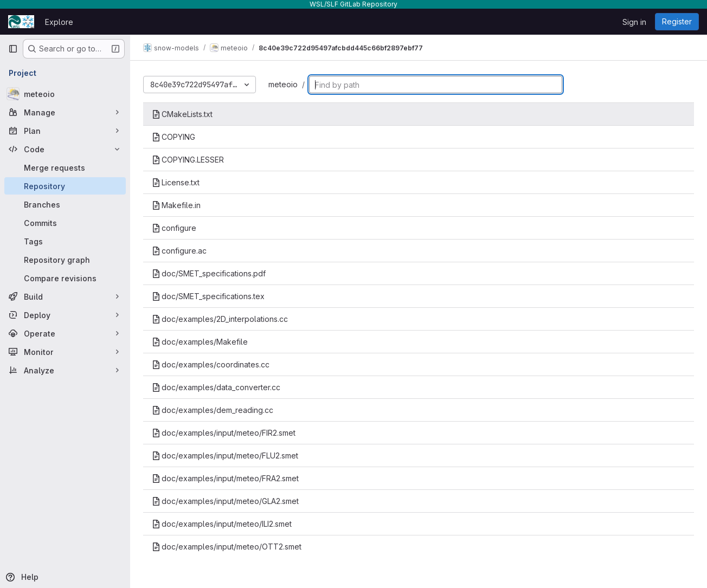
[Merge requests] (65, 167)
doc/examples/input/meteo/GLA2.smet (225, 501)
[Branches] (65, 204)
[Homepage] (21, 22)
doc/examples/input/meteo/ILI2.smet (222, 524)
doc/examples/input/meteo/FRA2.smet (225, 478)
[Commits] (65, 223)
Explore (59, 22)
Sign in (634, 22)
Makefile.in (176, 205)
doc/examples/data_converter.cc (216, 387)
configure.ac (179, 251)
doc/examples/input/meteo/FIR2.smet (224, 433)
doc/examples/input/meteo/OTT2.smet (227, 547)
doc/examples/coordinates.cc (211, 364)
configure (174, 228)
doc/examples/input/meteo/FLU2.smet (225, 455)
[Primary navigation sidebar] (13, 49)
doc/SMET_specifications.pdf (209, 273)
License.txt (176, 182)
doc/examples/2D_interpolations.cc (220, 319)
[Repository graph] (65, 260)
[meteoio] (65, 94)
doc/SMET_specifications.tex (208, 296)
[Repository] (65, 186)
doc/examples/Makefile (200, 342)
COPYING (173, 137)
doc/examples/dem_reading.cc (213, 410)
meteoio (283, 84)
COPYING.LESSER (188, 160)
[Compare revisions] (65, 278)
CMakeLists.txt (182, 114)
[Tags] (65, 241)
